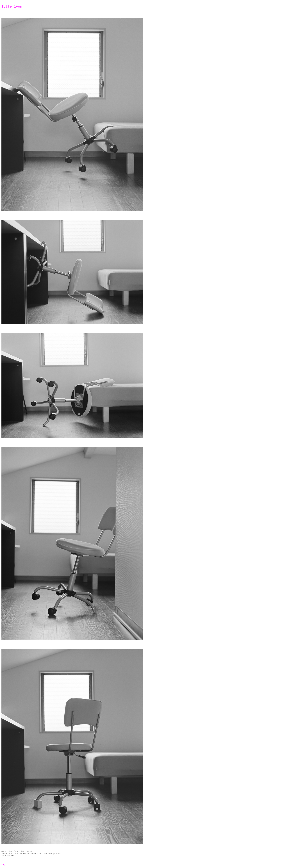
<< (3, 865)
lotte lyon (12, 7)
